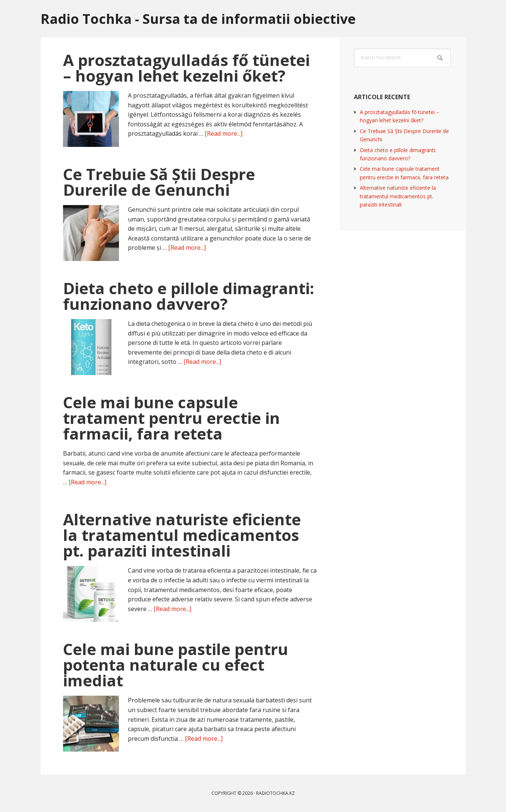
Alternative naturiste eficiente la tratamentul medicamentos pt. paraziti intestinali (182, 535)
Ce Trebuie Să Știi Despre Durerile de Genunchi (159, 182)
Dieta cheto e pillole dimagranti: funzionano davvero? (188, 296)
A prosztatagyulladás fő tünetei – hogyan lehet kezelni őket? (186, 68)
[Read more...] (224, 133)
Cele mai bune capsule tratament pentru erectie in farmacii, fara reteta (172, 418)
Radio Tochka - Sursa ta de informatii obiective (198, 18)
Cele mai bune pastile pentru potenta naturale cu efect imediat (176, 665)
